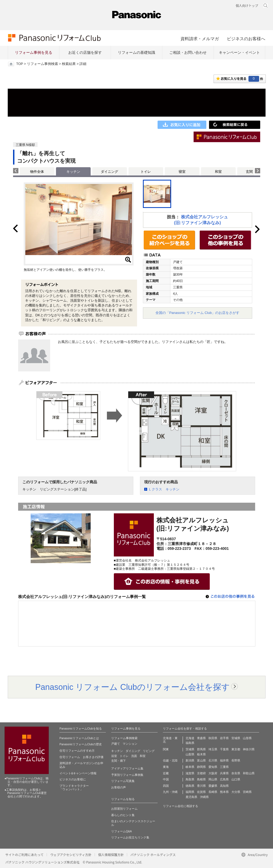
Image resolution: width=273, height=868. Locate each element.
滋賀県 (190, 773)
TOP (20, 64)
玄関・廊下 (119, 761)
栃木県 (201, 754)
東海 (166, 767)
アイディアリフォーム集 (127, 768)
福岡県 (190, 792)
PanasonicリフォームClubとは (79, 738)
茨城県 (190, 749)
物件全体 (37, 172)
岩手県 (224, 738)
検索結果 (69, 64)
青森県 (201, 738)
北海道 (190, 738)
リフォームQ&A (121, 831)
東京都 (236, 749)
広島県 (224, 779)
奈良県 (236, 773)
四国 (166, 786)
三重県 (224, 767)
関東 (166, 749)
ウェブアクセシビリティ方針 (71, 855)
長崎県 (213, 792)
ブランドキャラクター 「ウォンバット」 (74, 788)
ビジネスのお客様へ (246, 39)
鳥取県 (190, 779)
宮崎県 (247, 792)
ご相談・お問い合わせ (188, 52)
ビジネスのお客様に (73, 779)
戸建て (116, 744)
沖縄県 (204, 797)
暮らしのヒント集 (123, 815)
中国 (166, 779)
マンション (130, 744)
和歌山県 (249, 773)
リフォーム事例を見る (34, 52)
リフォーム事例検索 (43, 64)
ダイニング (109, 172)
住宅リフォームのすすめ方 (77, 751)
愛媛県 (213, 786)
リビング (149, 751)
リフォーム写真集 (123, 781)
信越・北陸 (170, 760)
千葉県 (224, 749)
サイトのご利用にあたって (24, 855)
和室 (218, 172)
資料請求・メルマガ (200, 39)
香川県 (201, 786)
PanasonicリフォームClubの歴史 (81, 744)
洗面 (134, 756)
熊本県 (224, 792)
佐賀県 (201, 792)
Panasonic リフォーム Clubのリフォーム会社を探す (133, 687)
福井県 (224, 760)
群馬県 (201, 749)
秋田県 (213, 738)
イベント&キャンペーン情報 (78, 773)
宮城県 (236, 738)
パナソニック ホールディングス (153, 855)
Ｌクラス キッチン (164, 489)
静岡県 (201, 767)
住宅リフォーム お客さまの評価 (81, 757)
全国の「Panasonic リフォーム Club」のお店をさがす (198, 313)
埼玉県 (213, 749)
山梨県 (190, 754)
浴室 (114, 756)
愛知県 (213, 767)
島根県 (201, 779)
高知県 (224, 786)
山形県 (247, 738)
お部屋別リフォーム (124, 809)
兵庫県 (224, 773)
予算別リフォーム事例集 (127, 775)
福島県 (190, 743)
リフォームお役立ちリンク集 (130, 837)
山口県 (236, 779)
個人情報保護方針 (111, 855)
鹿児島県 (191, 797)
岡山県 (213, 779)
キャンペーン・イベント (239, 52)
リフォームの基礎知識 (136, 52)
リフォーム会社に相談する (180, 806)
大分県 (236, 792)
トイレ (146, 172)
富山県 (201, 760)
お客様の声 (119, 787)
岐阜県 (190, 767)
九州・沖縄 (170, 792)
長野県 (236, 760)
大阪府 (213, 773)
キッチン (117, 751)
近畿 (166, 773)
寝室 (182, 172)
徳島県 (190, 786)
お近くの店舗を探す (85, 52)
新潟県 (190, 760)
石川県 (213, 760)
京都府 (201, 773)
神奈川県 (249, 749)
